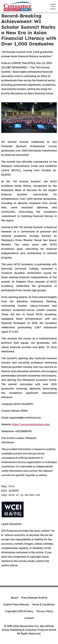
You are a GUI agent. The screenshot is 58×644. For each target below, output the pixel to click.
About (14, 598)
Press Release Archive (34, 598)
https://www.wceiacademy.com (31, 424)
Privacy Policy (45, 611)
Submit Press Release (16, 604)
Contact (29, 618)
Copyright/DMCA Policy (19, 611)
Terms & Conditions (43, 604)
